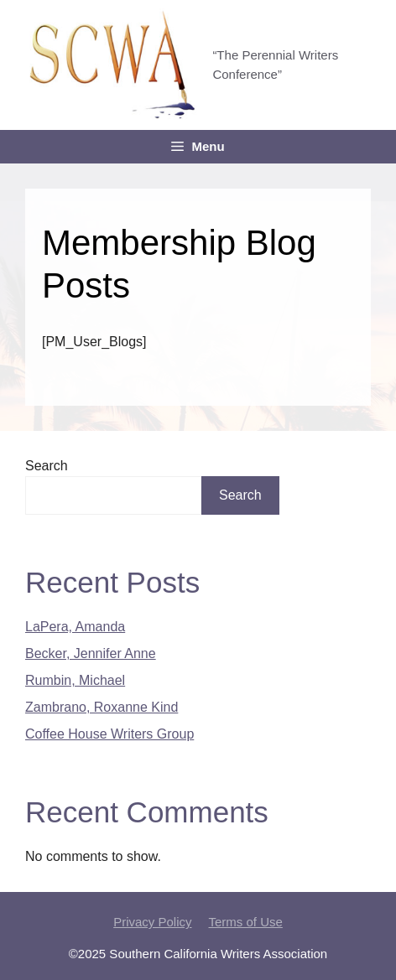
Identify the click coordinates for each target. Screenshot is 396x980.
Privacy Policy (152, 922)
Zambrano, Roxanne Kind (102, 707)
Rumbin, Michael (75, 680)
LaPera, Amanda (75, 627)
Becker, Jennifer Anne (91, 653)
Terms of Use (246, 922)
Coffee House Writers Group (109, 734)
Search (47, 466)
